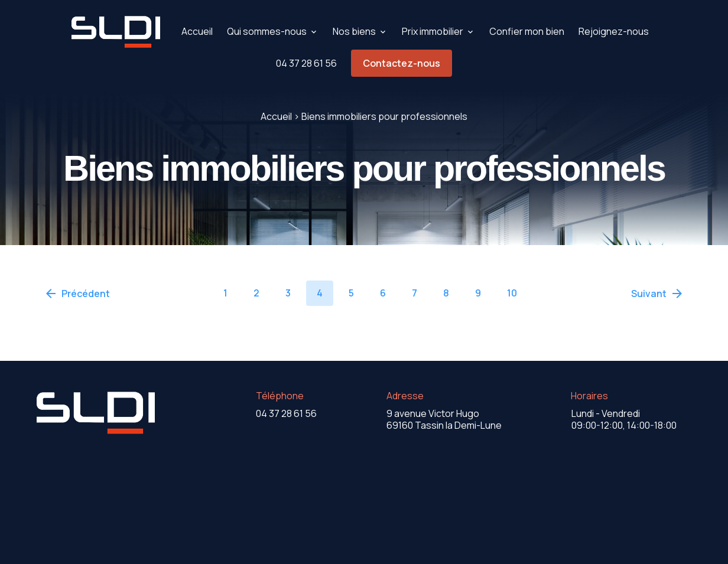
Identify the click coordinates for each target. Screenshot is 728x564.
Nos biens (354, 31)
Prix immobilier (433, 31)
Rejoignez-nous (614, 31)
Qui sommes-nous (267, 31)
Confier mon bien (527, 31)
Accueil (197, 31)
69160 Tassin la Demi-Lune (444, 419)
